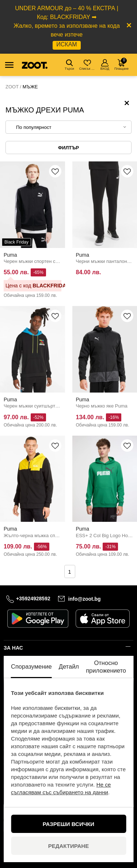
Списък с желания (88, 65)
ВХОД (105, 65)
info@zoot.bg (85, 599)
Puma (10, 255)
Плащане (121, 64)
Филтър (68, 148)
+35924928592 (33, 599)
